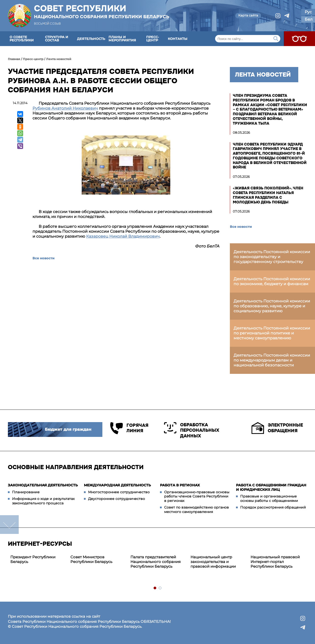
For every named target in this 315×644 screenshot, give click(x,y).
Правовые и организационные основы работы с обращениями (269, 498)
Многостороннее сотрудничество (119, 492)
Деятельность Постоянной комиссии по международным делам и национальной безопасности (272, 360)
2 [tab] (160, 588)
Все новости (43, 258)
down (9, 525)
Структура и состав (57, 39)
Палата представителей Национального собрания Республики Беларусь (156, 562)
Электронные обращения (277, 428)
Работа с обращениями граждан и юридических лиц (271, 487)
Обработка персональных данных (192, 430)
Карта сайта (248, 15)
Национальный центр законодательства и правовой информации (213, 562)
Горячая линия (129, 428)
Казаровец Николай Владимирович (123, 236)
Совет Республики (102, 12)
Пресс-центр (153, 39)
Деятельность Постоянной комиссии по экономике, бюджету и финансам (272, 281)
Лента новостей (59, 59)
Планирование (26, 492)
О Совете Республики (22, 39)
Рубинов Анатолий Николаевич (65, 108)
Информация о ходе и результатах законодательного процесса (43, 501)
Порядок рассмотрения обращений (273, 507)
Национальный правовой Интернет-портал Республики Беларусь (275, 562)
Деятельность (91, 39)
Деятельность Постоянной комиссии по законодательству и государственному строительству (272, 257)
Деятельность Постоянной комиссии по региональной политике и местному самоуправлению (272, 333)
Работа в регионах (180, 485)
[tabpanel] (38, 560)
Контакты (178, 39)
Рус (308, 12)
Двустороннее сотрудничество (117, 499)
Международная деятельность (117, 485)
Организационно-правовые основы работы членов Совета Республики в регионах (197, 496)
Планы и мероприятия (122, 39)
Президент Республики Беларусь (33, 559)
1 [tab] (155, 588)
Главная (14, 59)
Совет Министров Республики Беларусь (91, 559)
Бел (309, 19)
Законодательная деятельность (43, 485)
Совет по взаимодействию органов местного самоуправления (197, 510)
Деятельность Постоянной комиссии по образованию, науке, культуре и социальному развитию (272, 306)
